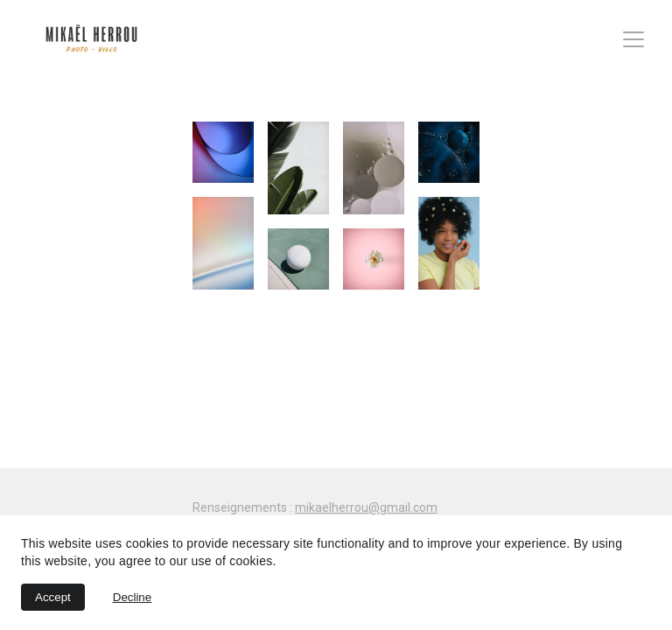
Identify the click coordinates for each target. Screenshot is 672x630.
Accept (53, 597)
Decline (132, 597)
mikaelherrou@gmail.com (366, 507)
